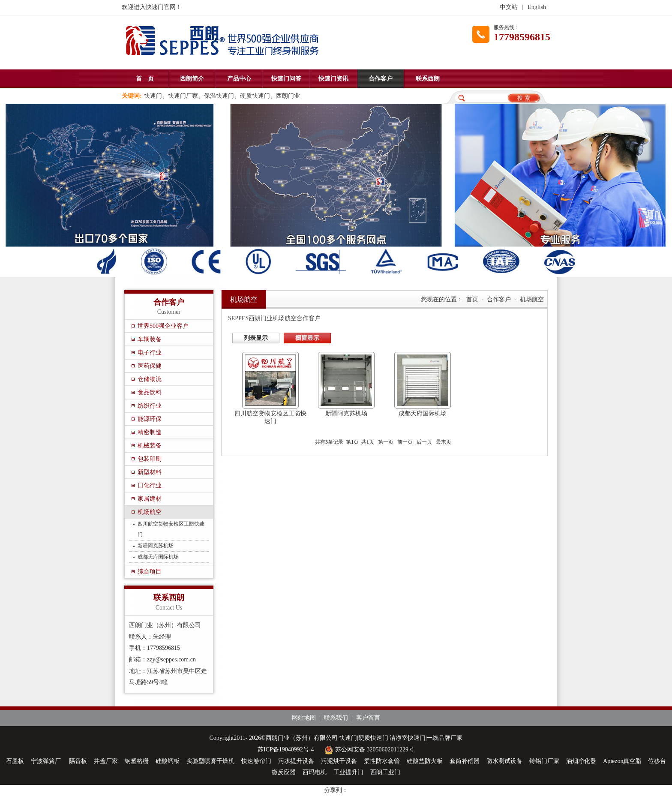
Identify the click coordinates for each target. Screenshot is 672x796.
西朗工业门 (385, 772)
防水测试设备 (504, 761)
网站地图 (304, 718)
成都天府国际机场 (158, 557)
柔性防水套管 (382, 761)
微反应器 (284, 772)
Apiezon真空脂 (622, 761)
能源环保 (150, 419)
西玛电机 (315, 772)
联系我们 (336, 718)
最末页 (444, 442)
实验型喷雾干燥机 (210, 761)
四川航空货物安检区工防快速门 (171, 529)
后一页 (424, 442)
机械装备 (150, 446)
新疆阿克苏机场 (156, 546)
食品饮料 (150, 392)
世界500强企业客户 (163, 326)
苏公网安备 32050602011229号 (368, 749)
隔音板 (78, 761)
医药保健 (150, 366)
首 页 (145, 79)
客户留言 (368, 718)
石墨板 (15, 761)
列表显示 (256, 338)
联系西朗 (428, 79)
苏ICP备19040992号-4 (286, 749)
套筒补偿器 (465, 761)
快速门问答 (286, 79)
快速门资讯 (333, 79)
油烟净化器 (581, 761)
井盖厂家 (106, 761)
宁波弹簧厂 (47, 761)
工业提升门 (348, 772)
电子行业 (150, 353)
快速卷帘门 (256, 761)
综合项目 (150, 572)
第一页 (386, 442)
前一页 (405, 442)
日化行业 (150, 485)
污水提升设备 (296, 761)
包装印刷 (150, 459)
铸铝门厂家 (544, 761)
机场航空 (150, 512)
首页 (472, 299)
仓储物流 (150, 379)
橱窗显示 (307, 338)
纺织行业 (150, 406)
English (537, 7)
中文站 (509, 7)
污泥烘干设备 (339, 761)
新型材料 (150, 472)
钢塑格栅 (137, 761)
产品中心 (239, 79)
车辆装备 (150, 339)
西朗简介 (192, 79)
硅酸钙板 (168, 761)
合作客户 (381, 79)
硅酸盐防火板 (425, 761)
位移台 (657, 761)
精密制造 (150, 432)
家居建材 (150, 499)
